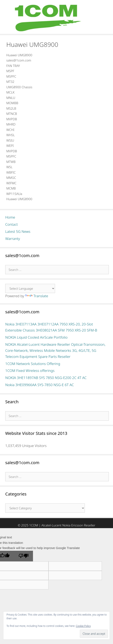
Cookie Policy (83, 626)
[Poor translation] (24, 556)
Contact (12, 224)
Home (10, 217)
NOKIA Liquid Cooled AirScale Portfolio (36, 337)
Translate (37, 296)
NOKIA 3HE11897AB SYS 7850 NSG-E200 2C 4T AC (46, 378)
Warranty (13, 239)
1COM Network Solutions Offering (33, 364)
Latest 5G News (18, 231)
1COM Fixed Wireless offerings (30, 371)
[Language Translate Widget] (30, 288)
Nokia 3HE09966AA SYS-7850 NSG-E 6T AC (40, 385)
